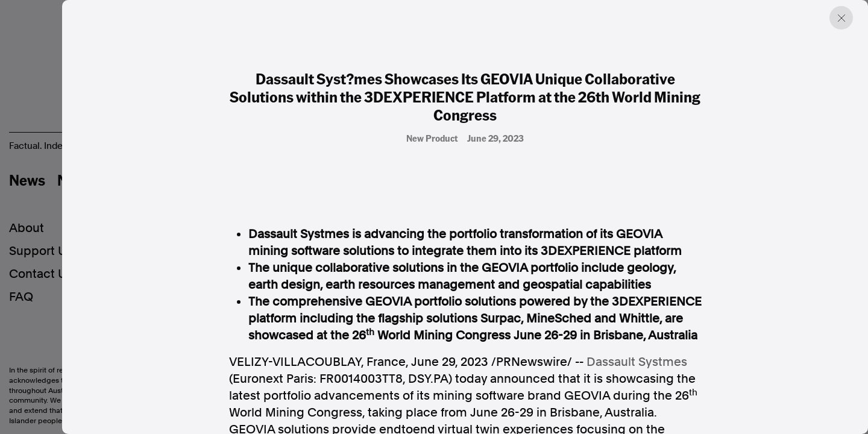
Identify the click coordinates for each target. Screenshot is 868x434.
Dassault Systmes (637, 362)
